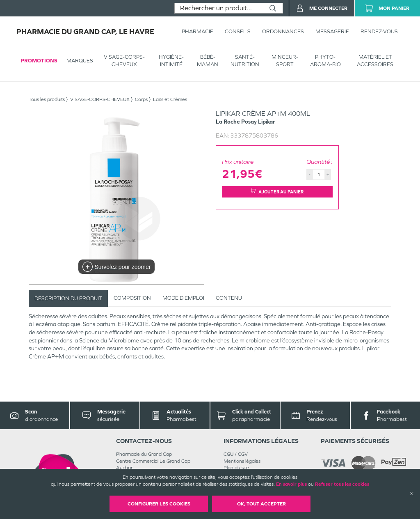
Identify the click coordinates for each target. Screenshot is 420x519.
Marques (80, 61)
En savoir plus (291, 484)
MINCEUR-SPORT (285, 61)
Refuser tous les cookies (342, 484)
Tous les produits (47, 99)
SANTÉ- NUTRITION (245, 61)
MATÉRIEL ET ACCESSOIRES (375, 61)
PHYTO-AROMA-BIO (325, 61)
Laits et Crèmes (170, 99)
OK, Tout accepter (261, 504)
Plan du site (236, 468)
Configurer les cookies (159, 504)
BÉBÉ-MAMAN (208, 61)
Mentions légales (242, 461)
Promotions (39, 61)
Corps (141, 99)
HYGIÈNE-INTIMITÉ (171, 61)
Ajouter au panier (277, 192)
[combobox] (219, 8)
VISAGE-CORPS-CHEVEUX (124, 61)
